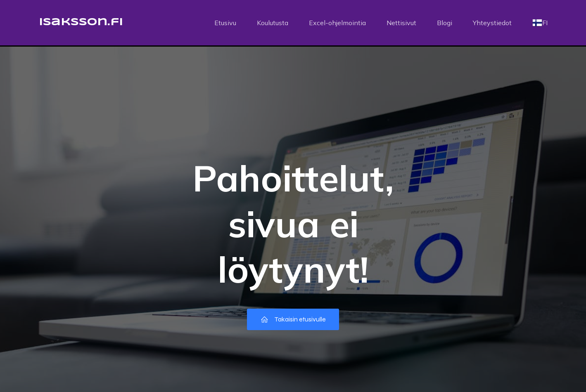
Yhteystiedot (492, 23)
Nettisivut (401, 23)
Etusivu (225, 23)
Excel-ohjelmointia (337, 23)
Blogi (445, 23)
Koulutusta (273, 23)
